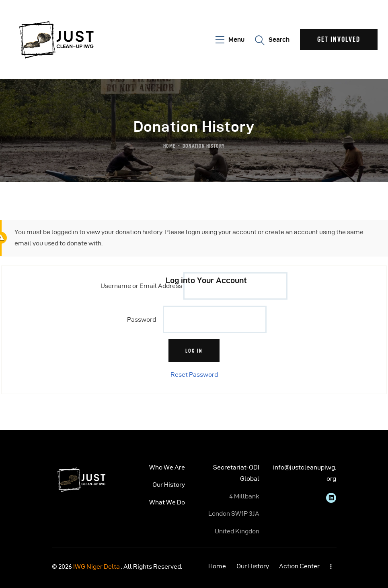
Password (142, 320)
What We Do (167, 502)
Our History (169, 485)
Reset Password (194, 375)
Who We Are (167, 467)
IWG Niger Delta (96, 567)
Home (169, 146)
